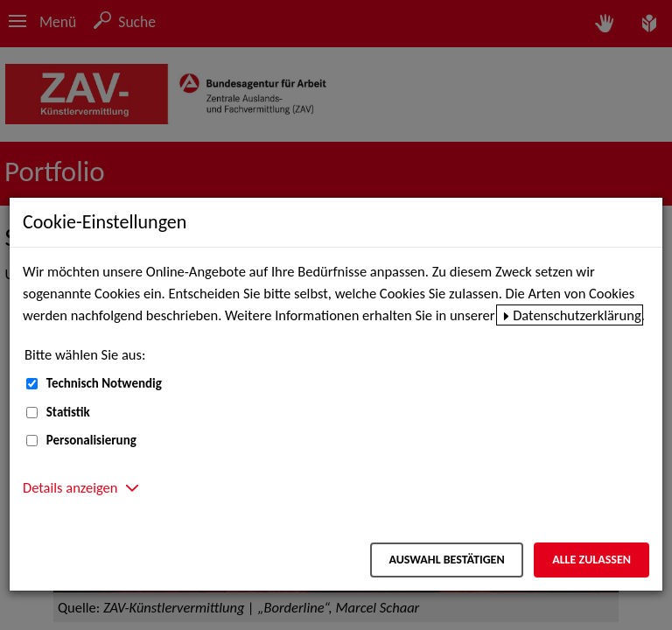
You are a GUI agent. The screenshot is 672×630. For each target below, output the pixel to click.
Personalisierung (91, 440)
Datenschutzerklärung (577, 315)
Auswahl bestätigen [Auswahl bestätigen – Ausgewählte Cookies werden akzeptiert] (446, 560)
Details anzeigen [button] (70, 487)
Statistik (68, 412)
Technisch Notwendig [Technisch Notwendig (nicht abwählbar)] (104, 383)
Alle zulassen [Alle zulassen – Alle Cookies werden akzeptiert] (591, 560)
